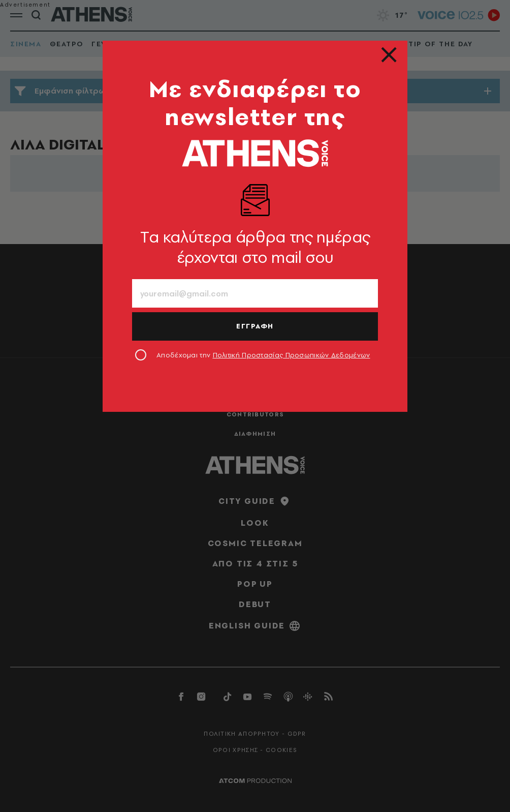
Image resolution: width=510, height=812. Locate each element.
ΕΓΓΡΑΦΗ (255, 326)
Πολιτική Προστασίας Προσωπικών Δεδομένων (292, 355)
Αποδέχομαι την (263, 355)
